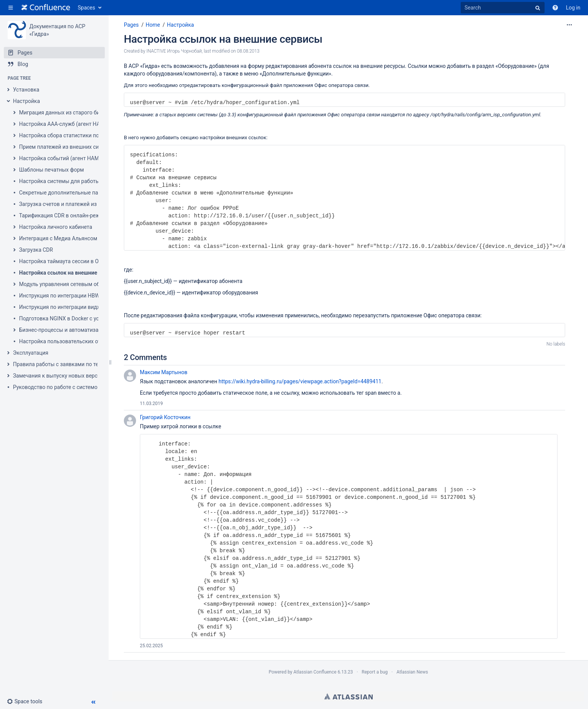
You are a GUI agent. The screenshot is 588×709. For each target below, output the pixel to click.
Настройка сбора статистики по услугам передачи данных (92, 135)
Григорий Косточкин (165, 417)
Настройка (26, 101)
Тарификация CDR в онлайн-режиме (64, 215)
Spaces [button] (87, 8)
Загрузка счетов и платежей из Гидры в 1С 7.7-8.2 (81, 204)
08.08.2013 (248, 51)
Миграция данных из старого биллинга (68, 113)
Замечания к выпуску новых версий (58, 376)
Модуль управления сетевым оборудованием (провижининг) (96, 284)
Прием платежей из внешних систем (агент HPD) (80, 147)
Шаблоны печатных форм (51, 170)
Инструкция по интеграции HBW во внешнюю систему (87, 296)
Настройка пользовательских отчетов (67, 341)
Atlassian (348, 696)
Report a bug (375, 672)
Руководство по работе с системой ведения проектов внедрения (95, 387)
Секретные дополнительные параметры (70, 193)
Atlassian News (412, 672)
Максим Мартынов (164, 372)
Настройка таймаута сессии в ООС (62, 261)
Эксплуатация (31, 353)
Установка (26, 90)
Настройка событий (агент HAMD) (62, 158)
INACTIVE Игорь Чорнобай (174, 51)
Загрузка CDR (36, 250)
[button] (11, 8)
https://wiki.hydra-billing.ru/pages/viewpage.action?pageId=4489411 (300, 381)
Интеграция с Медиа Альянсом (58, 238)
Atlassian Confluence (315, 672)
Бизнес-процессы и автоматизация (63, 330)
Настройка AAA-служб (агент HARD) (64, 124)
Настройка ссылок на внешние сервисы (70, 273)
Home (153, 25)
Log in (573, 8)
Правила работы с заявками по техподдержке (71, 364)
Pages (131, 25)
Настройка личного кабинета (56, 227)
